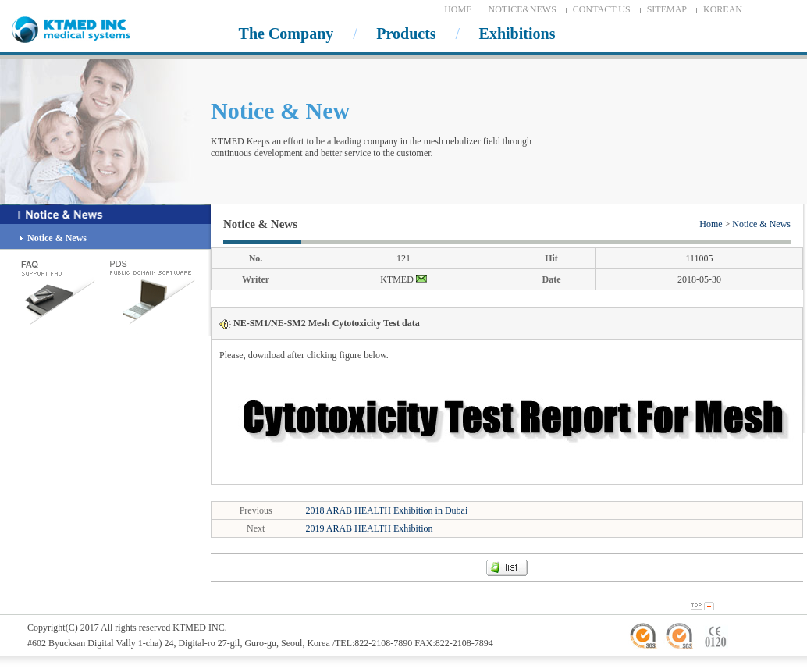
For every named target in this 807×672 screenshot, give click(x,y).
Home (711, 224)
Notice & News (761, 224)
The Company (286, 34)
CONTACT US (602, 9)
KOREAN (723, 9)
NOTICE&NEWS (523, 9)
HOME (458, 9)
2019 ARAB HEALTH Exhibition (369, 528)
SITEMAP (667, 9)
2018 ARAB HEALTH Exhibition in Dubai (386, 510)
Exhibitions (517, 34)
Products (406, 34)
